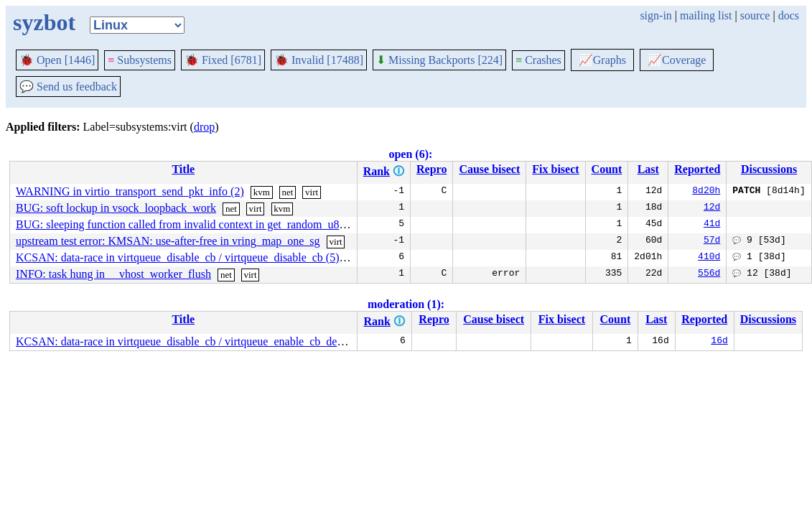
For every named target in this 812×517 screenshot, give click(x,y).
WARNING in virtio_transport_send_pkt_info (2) (130, 191)
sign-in (655, 15)
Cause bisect (489, 169)
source (755, 15)
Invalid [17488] (319, 60)
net (287, 192)
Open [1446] (57, 60)
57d (712, 241)
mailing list (706, 15)
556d (709, 274)
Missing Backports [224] (439, 60)
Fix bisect (555, 169)
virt (312, 192)
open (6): (410, 154)
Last (648, 169)
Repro (431, 169)
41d (712, 225)
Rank (377, 171)
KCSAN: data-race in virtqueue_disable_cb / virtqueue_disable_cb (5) (178, 257)
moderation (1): (406, 304)
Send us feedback (68, 87)
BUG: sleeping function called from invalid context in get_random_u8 (178, 224)
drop (204, 127)
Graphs (602, 60)
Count (607, 169)
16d (719, 342)
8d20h (706, 192)
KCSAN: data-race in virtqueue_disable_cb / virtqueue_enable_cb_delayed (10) (200, 341)
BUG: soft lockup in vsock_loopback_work (116, 208)
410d (709, 258)
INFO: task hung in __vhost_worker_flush (113, 274)
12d (712, 208)
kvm (262, 192)
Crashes (538, 60)
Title (183, 169)
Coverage (677, 60)
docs (789, 15)
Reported (697, 169)
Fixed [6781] (223, 60)
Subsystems (140, 60)
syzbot (44, 22)
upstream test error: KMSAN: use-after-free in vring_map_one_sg (168, 241)
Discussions (769, 169)
